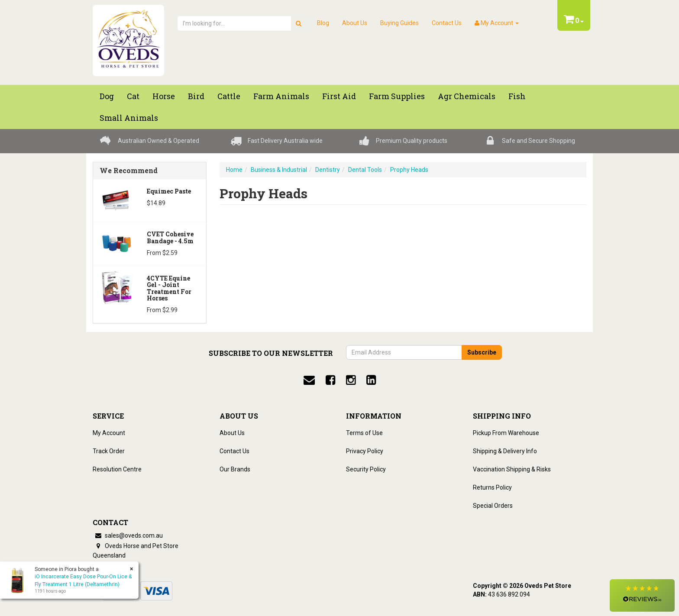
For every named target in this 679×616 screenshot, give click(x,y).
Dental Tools (365, 170)
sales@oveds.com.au (128, 535)
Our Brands (235, 469)
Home (234, 170)
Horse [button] (164, 96)
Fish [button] (517, 96)
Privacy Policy (365, 451)
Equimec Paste (169, 191)
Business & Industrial (279, 170)
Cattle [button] (229, 96)
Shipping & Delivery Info (505, 451)
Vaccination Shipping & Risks (512, 469)
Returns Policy (492, 487)
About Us (355, 23)
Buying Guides (399, 23)
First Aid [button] (339, 96)
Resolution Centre (117, 469)
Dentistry (328, 170)
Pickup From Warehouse (506, 433)
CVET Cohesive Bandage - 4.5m (170, 237)
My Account (109, 433)
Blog (323, 23)
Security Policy (366, 469)
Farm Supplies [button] (397, 96)
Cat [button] (133, 96)
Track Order (109, 451)
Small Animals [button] (129, 118)
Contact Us (447, 23)
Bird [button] (196, 96)
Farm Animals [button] (281, 96)
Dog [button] (107, 96)
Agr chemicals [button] (467, 96)
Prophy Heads (409, 170)
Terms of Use (364, 433)
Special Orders (493, 506)
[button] (642, 595)
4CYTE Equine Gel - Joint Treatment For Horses (169, 288)
